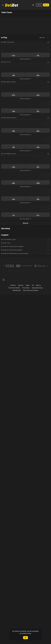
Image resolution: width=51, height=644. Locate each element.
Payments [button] (21, 285)
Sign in (39, 5)
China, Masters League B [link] (10, 118)
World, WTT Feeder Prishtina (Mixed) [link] (13, 250)
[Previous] (4, 266)
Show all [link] (42, 38)
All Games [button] (13, 285)
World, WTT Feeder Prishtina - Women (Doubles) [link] (16, 254)
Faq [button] (33, 285)
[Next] (47, 266)
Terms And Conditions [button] (14, 288)
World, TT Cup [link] (7, 62)
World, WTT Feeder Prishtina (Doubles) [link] (13, 247)
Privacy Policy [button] (26, 288)
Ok (25, 638)
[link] (12, 5)
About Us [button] (38, 285)
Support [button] (27, 285)
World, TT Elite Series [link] (9, 42)
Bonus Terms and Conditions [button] (31, 290)
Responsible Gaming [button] (37, 288)
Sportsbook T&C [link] (17, 290)
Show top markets (25, 59)
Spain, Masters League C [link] (10, 82)
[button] (25, 42)
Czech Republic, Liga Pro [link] (9, 154)
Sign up (46, 5)
